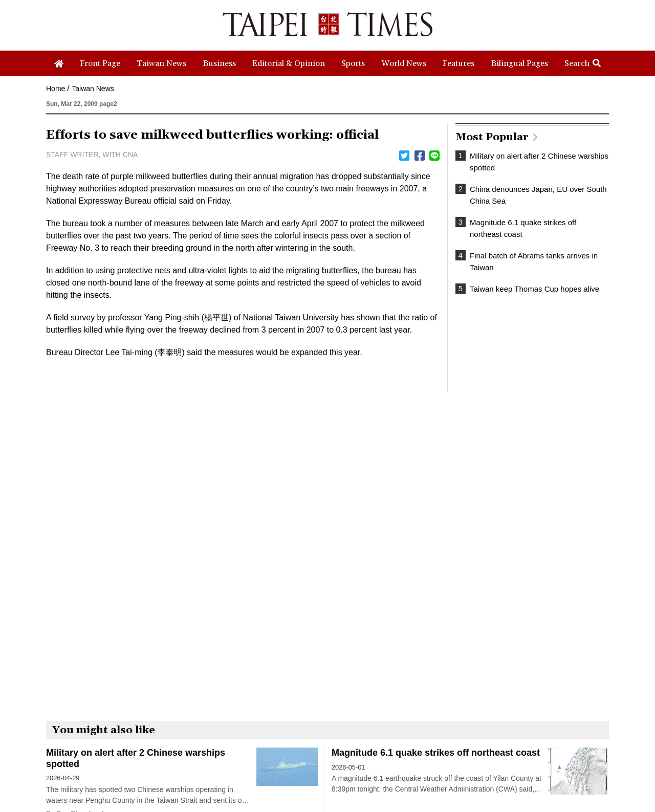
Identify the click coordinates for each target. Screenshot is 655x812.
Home (56, 89)
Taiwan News (93, 89)
